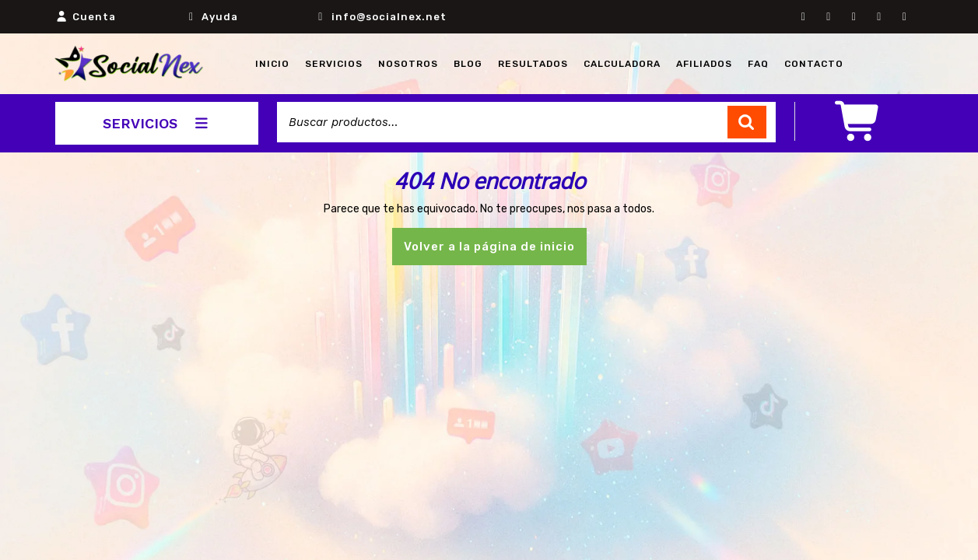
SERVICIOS (157, 123)
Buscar (747, 122)
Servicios (334, 64)
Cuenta (94, 17)
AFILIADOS (704, 64)
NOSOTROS (408, 64)
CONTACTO (814, 64)
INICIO (272, 64)
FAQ (758, 64)
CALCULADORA (622, 64)
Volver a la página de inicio (495, 251)
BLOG (468, 64)
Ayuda (220, 17)
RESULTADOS (533, 64)
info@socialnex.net (389, 17)
